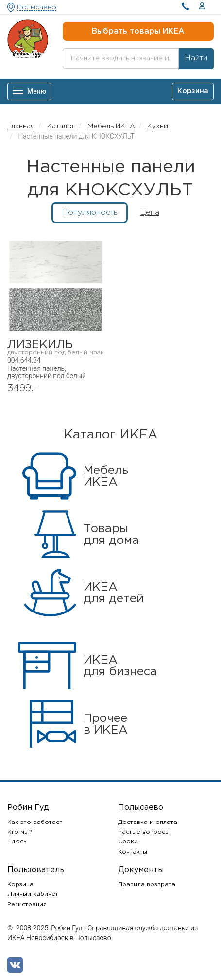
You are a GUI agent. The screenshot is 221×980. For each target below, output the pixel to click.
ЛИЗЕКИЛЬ (55, 347)
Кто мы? (20, 832)
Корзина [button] (193, 91)
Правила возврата (147, 884)
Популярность (90, 213)
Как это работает (35, 822)
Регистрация (27, 904)
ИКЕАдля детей (114, 593)
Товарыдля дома (111, 535)
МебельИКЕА (106, 476)
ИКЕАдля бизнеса (120, 666)
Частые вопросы (144, 832)
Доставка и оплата (148, 822)
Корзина (20, 884)
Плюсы (17, 842)
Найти (196, 58)
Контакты (133, 852)
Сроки (128, 842)
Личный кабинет (33, 894)
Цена (150, 213)
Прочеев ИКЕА (106, 724)
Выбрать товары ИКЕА (138, 31)
